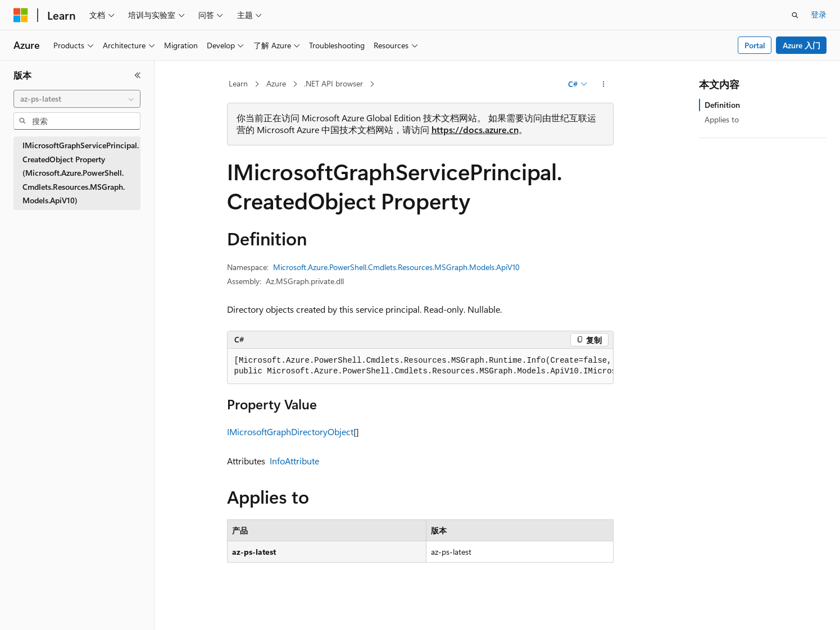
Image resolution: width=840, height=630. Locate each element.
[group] (420, 366)
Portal (755, 45)
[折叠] (138, 75)
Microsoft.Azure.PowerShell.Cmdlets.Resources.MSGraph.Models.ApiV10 (396, 267)
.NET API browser (333, 83)
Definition (722, 105)
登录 (819, 14)
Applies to (722, 119)
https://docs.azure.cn (475, 129)
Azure (276, 83)
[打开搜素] (795, 15)
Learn (238, 83)
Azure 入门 (802, 45)
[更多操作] (603, 84)
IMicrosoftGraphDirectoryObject (290, 432)
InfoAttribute (294, 461)
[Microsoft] (21, 15)
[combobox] (77, 99)
